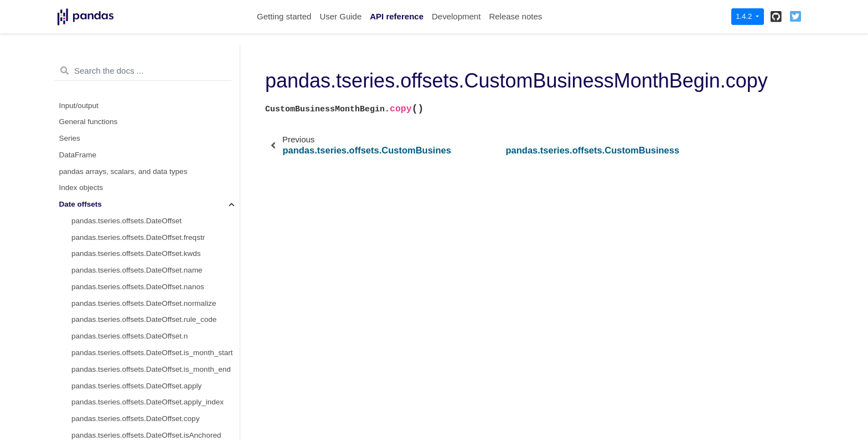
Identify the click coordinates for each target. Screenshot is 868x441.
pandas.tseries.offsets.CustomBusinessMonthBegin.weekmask (156, 59)
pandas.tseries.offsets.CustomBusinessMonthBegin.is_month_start (156, 240)
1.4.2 (745, 16)
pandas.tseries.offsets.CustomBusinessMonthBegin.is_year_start (156, 306)
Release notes (515, 16)
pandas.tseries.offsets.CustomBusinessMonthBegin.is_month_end (156, 257)
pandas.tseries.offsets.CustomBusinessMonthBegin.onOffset (156, 174)
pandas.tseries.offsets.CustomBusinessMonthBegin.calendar (156, 75)
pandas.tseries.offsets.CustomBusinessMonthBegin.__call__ (156, 224)
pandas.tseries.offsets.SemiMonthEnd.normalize (151, 421)
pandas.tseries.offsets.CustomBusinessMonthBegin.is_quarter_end (156, 289)
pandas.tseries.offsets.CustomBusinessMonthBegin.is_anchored (156, 191)
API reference (397, 16)
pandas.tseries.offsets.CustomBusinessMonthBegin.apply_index (156, 125)
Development (456, 16)
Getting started (284, 16)
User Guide (340, 16)
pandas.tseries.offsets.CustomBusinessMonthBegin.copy (156, 141)
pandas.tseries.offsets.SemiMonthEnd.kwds (144, 372)
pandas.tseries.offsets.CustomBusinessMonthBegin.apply (156, 108)
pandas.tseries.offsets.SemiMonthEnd (134, 339)
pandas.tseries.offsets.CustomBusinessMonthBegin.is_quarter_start (156, 273)
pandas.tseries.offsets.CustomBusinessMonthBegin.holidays (156, 92)
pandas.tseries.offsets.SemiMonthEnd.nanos (146, 405)
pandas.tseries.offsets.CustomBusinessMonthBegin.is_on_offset (156, 207)
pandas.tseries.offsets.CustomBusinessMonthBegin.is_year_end (156, 323)
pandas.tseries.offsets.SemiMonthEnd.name (145, 389)
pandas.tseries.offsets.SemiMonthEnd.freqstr (146, 355)
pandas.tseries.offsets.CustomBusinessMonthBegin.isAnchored (156, 158)
